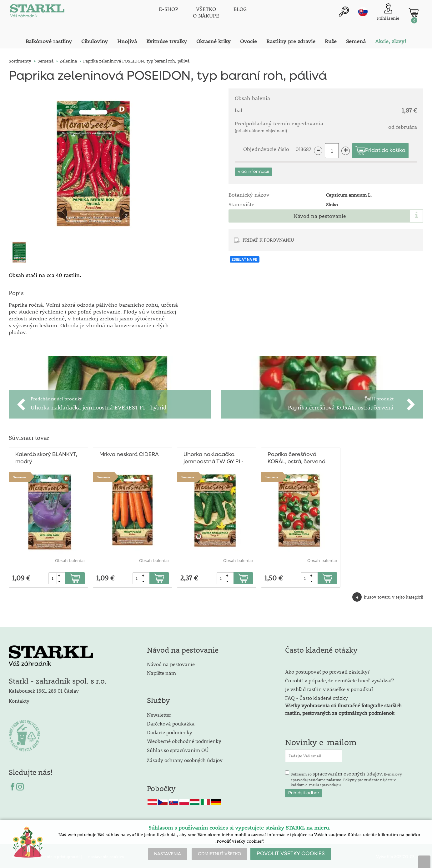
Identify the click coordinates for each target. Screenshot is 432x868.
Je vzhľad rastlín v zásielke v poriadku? (329, 688)
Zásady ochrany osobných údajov (185, 759)
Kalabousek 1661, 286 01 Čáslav (44, 689)
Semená (20, 476)
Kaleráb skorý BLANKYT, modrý (46, 457)
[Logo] (37, 13)
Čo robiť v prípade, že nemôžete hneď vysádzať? (339, 679)
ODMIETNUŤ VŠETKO (219, 854)
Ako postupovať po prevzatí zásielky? (327, 670)
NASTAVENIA (168, 854)
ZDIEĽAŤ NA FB (245, 259)
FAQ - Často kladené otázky (316, 697)
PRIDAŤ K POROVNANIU (268, 240)
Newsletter (159, 713)
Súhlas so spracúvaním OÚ (178, 749)
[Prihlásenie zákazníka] (388, 12)
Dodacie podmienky (170, 731)
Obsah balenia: (70, 559)
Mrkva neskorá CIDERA (129, 453)
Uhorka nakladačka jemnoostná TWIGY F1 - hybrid (213, 457)
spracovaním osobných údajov (347, 772)
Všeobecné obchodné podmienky (184, 740)
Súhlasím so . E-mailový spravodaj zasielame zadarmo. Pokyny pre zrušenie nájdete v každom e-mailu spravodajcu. (346, 777)
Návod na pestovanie (320, 216)
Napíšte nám (161, 672)
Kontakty (19, 699)
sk (363, 12)
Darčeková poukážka (171, 722)
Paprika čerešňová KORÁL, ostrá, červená (296, 457)
